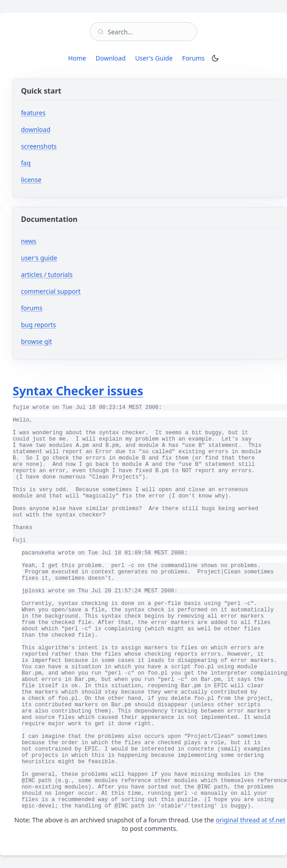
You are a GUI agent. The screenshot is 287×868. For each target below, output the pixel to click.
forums (59, 308)
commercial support (51, 291)
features (33, 113)
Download (111, 58)
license (31, 180)
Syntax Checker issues (78, 391)
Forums (195, 58)
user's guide (39, 258)
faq (26, 163)
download (36, 129)
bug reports (66, 325)
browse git (64, 341)
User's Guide (154, 58)
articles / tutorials (47, 274)
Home (77, 58)
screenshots (39, 146)
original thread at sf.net (250, 820)
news (29, 241)
